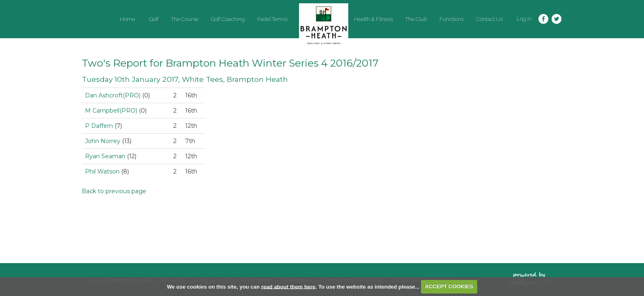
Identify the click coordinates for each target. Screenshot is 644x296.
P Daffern (99, 126)
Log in (524, 19)
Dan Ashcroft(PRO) (113, 95)
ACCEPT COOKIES (449, 286)
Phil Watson (102, 171)
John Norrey (103, 141)
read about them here (288, 286)
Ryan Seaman (105, 156)
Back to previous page (114, 191)
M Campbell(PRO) (111, 111)
